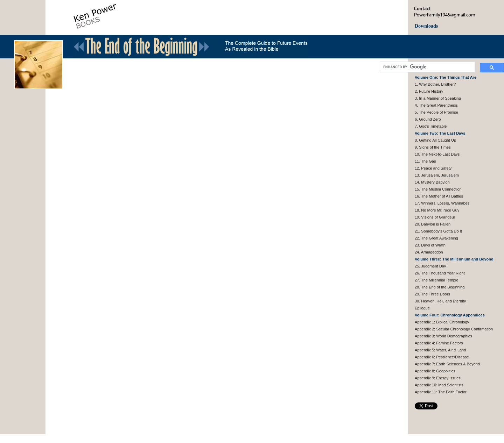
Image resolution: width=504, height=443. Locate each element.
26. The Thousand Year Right (440, 273)
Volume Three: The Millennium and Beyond (454, 259)
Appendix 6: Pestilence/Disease (442, 357)
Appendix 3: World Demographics (443, 336)
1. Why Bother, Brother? (435, 84)
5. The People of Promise (436, 112)
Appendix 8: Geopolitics (435, 371)
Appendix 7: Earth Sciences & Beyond (447, 364)
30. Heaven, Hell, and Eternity (440, 301)
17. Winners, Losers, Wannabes (442, 203)
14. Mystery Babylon (432, 182)
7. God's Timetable (431, 126)
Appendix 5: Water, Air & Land (440, 350)
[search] (427, 67)
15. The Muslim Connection (438, 189)
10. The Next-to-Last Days (437, 154)
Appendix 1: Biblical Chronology (442, 322)
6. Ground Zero (428, 119)
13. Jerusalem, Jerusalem (437, 175)
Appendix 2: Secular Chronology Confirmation (454, 329)
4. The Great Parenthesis (436, 105)
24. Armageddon (429, 252)
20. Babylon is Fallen (433, 224)
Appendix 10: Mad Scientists (439, 385)
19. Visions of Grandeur (435, 217)
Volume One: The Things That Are (446, 77)
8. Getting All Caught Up (435, 140)
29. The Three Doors (432, 294)
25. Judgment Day (430, 266)
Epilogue (422, 308)
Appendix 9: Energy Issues (438, 378)
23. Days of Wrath (430, 245)
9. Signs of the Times (433, 147)
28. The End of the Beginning (440, 287)
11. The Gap (425, 161)
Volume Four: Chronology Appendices (450, 315)
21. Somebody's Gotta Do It (438, 231)
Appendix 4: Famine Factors (439, 343)
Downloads (426, 26)
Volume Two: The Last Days (440, 133)
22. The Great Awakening (436, 238)
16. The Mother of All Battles (439, 196)
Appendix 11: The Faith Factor (441, 392)
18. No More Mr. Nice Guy (437, 210)
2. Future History (429, 91)
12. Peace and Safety (433, 168)
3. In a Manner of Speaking (438, 98)
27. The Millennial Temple (436, 280)
